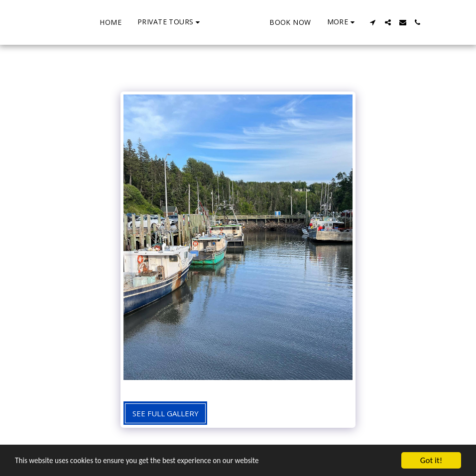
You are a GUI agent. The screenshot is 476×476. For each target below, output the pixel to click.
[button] (132, 22)
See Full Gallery (166, 413)
